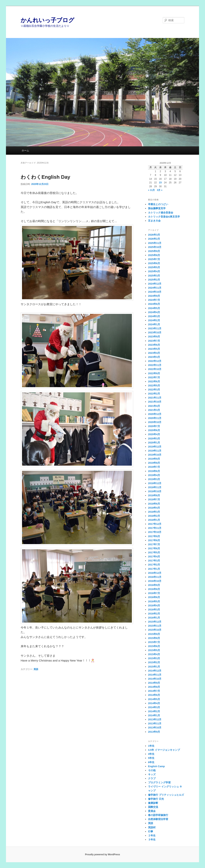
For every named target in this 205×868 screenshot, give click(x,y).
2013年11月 (155, 723)
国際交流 (153, 807)
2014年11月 (155, 675)
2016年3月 (154, 610)
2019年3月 (154, 479)
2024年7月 (154, 300)
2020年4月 (154, 434)
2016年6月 (154, 597)
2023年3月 (154, 357)
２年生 (152, 836)
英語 (36, 669)
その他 (152, 770)
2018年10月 (155, 491)
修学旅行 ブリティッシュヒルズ (166, 795)
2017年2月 (154, 565)
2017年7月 (154, 544)
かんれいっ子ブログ (47, 20)
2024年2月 (154, 320)
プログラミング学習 (159, 782)
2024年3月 (154, 316)
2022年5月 (154, 386)
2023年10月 (155, 332)
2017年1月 (154, 569)
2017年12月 (155, 524)
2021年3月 (154, 410)
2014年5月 (154, 699)
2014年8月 (154, 687)
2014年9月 (154, 683)
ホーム (25, 150)
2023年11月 (155, 328)
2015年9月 (154, 634)
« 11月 (151, 190)
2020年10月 (155, 422)
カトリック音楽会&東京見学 (164, 217)
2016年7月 (154, 593)
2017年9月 (154, 536)
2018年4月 (154, 508)
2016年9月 (154, 585)
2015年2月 (154, 662)
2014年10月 (155, 679)
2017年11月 (155, 528)
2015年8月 (154, 638)
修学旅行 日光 (156, 799)
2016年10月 (155, 581)
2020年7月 (154, 426)
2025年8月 (154, 255)
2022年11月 (155, 365)
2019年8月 (154, 463)
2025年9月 (154, 251)
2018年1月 (154, 520)
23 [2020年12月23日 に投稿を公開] (160, 183)
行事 (151, 831)
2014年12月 (155, 671)
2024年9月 (154, 296)
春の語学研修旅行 (158, 815)
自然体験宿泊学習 (158, 819)
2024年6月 (154, 304)
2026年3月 (154, 235)
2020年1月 (154, 443)
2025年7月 (154, 259)
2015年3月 (154, 658)
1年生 (151, 746)
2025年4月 (154, 271)
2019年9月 (154, 459)
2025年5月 (154, 267)
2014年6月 (154, 695)
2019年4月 (154, 475)
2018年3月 (154, 512)
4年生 (151, 754)
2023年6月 (154, 345)
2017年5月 (154, 552)
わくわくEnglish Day (45, 177)
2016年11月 (155, 577)
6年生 (151, 762)
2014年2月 (154, 711)
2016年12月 (155, 573)
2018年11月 (155, 487)
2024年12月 (155, 284)
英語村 (152, 827)
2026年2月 (154, 239)
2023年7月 (154, 341)
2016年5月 (154, 601)
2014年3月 (154, 707)
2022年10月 (155, 369)
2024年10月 (155, 292)
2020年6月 (154, 430)
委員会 (152, 811)
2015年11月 (155, 626)
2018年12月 (155, 483)
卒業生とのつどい (158, 204)
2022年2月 (154, 394)
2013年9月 (154, 732)
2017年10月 (155, 532)
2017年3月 (154, 561)
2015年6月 (154, 646)
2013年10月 (155, 728)
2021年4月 (154, 406)
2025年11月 (155, 243)
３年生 (152, 840)
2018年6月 (154, 504)
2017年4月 (154, 557)
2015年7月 (154, 642)
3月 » (160, 190)
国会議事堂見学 (157, 208)
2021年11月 (155, 398)
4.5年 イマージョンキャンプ (164, 750)
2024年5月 (154, 308)
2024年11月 (155, 288)
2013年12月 (155, 719)
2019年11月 (155, 451)
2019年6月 (154, 471)
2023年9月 (154, 337)
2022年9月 (154, 373)
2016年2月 (154, 614)
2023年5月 (154, 349)
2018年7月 (154, 499)
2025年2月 (154, 280)
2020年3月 (154, 439)
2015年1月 (154, 667)
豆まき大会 (154, 221)
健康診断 (153, 803)
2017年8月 (154, 540)
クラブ (152, 778)
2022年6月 (154, 381)
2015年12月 (155, 622)
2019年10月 (155, 455)
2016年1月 (154, 618)
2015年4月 (154, 654)
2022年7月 (154, 377)
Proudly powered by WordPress (102, 855)
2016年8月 (154, 589)
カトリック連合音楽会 (161, 213)
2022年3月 (154, 390)
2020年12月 (155, 414)
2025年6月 (154, 263)
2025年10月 (155, 247)
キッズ (152, 774)
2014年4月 (154, 703)
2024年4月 (154, 312)
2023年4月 (154, 353)
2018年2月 (154, 516)
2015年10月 (155, 630)
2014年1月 (154, 715)
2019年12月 (155, 447)
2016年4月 (154, 605)
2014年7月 (154, 691)
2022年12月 (155, 361)
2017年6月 (154, 548)
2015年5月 (154, 650)
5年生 (151, 758)
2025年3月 (154, 276)
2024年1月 (154, 324)
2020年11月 (155, 418)
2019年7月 (154, 467)
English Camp (156, 766)
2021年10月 (155, 402)
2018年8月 (154, 495)
